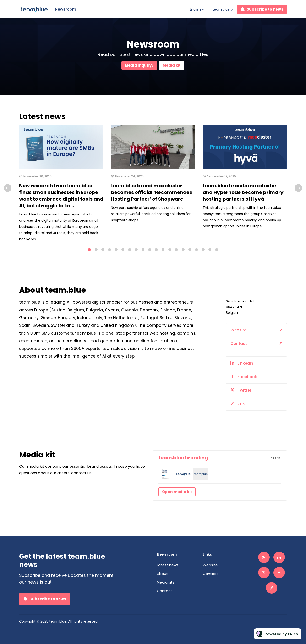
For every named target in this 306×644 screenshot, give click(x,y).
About (162, 574)
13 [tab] (170, 250)
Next (298, 188)
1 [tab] (89, 250)
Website (238, 331)
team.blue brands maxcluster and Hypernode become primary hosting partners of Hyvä (243, 192)
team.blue (221, 9)
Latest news (168, 565)
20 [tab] (217, 250)
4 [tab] (109, 250)
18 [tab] (203, 250)
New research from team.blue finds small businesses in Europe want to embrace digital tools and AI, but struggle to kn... (61, 196)
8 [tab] (136, 250)
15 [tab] (183, 250)
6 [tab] (123, 250)
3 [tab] (103, 250)
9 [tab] (143, 250)
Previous (8, 188)
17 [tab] (197, 250)
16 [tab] (190, 250)
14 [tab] (176, 250)
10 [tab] (150, 250)
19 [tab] (210, 250)
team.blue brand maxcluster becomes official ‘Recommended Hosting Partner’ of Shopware (152, 192)
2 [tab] (96, 250)
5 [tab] (116, 250)
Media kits (166, 582)
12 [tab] (163, 250)
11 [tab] (156, 250)
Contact (239, 345)
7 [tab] (130, 250)
